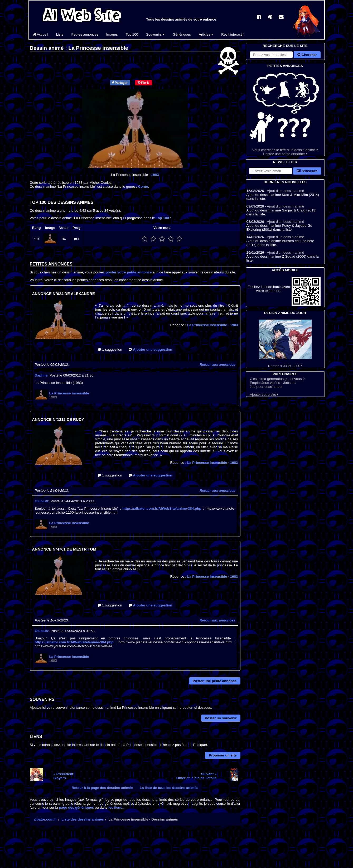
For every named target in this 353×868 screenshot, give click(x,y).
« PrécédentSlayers (63, 776)
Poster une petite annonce (215, 681)
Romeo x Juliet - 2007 (285, 344)
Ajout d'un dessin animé (285, 191)
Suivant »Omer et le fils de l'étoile (197, 776)
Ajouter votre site (264, 395)
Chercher (307, 55)
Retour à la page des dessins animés (102, 788)
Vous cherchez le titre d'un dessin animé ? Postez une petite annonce (285, 112)
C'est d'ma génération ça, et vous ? (277, 379)
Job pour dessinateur (266, 387)
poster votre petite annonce (129, 272)
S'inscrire (307, 171)
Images (112, 34)
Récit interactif (232, 34)
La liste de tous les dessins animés (169, 788)
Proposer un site (223, 755)
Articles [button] (206, 34)
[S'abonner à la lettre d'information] (271, 171)
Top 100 (132, 34)
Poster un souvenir (221, 718)
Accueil (41, 34)
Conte (143, 187)
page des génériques (77, 807)
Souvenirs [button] (155, 34)
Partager (120, 83)
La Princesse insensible (213, 325)
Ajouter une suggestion (150, 349)
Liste (60, 34)
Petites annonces (85, 34)
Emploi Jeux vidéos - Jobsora (273, 383)
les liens (115, 807)
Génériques (182, 34)
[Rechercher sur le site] (271, 55)
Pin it (143, 83)
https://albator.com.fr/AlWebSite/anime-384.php (162, 508)
